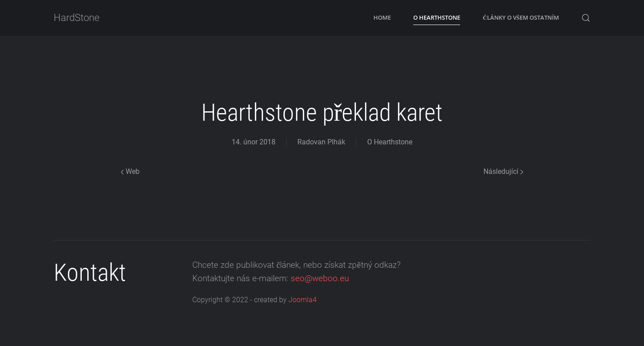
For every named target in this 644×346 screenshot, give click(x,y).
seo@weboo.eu (320, 278)
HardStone (76, 18)
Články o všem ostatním (521, 17)
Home (382, 17)
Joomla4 (303, 300)
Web (130, 171)
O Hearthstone (437, 17)
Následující (503, 171)
